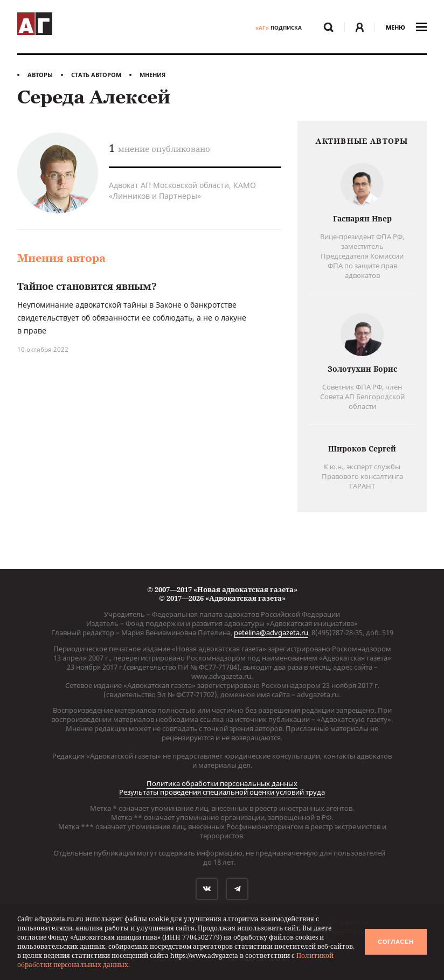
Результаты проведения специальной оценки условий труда (222, 792)
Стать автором (96, 75)
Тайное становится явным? (87, 286)
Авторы (40, 75)
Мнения (152, 75)
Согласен (396, 942)
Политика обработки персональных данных (222, 783)
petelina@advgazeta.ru (271, 633)
